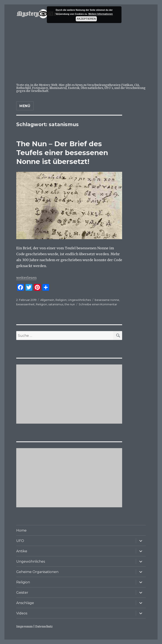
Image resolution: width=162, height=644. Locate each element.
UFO (20, 541)
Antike (22, 551)
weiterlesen (26, 278)
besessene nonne (107, 300)
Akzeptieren (86, 19)
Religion (61, 300)
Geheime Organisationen (37, 572)
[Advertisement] (82, 52)
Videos (22, 613)
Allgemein (47, 300)
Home (21, 530)
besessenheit (25, 304)
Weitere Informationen (101, 14)
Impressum (24, 627)
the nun (70, 304)
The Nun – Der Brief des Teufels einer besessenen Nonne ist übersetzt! (62, 153)
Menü (25, 106)
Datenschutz (44, 627)
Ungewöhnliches (79, 300)
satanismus (56, 304)
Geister (22, 593)
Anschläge (25, 603)
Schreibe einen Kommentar (98, 304)
